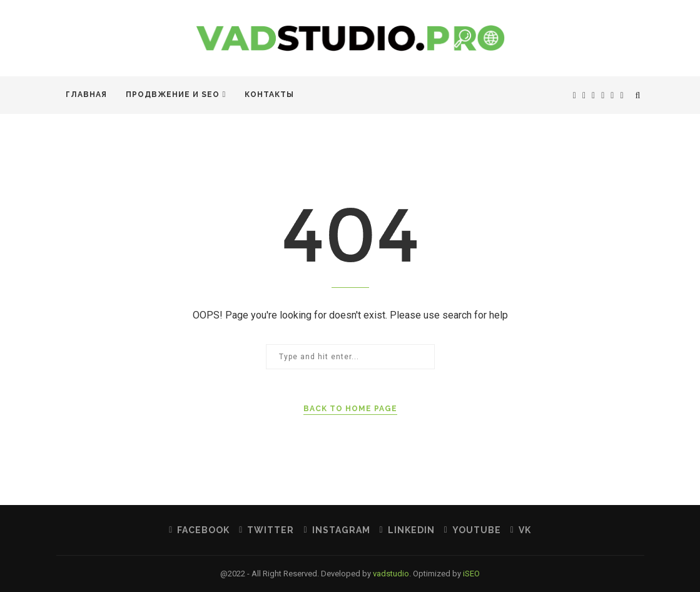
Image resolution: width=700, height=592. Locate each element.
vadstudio (391, 574)
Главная (86, 94)
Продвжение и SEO (173, 94)
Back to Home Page (350, 409)
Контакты (269, 94)
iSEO (471, 574)
